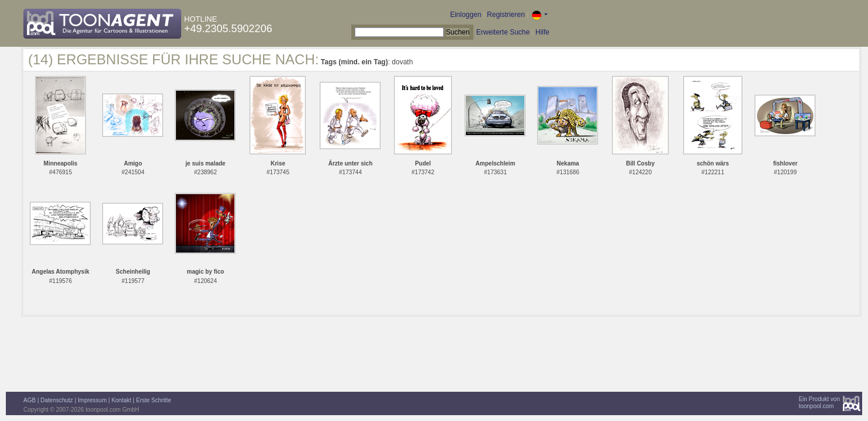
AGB (30, 400)
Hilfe (542, 32)
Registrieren (506, 15)
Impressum (92, 400)
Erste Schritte (154, 400)
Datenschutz (57, 400)
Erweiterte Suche (503, 32)
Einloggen (466, 15)
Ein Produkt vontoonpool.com (819, 403)
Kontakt (122, 400)
